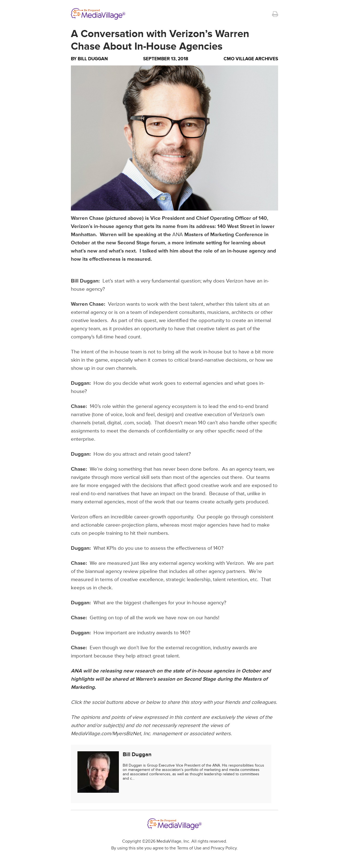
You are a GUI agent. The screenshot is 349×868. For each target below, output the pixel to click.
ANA (178, 235)
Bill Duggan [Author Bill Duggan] (93, 59)
